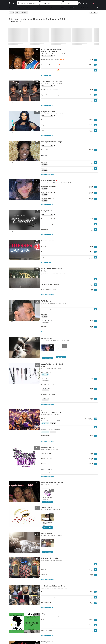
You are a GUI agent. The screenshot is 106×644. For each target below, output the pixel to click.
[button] (28, 3)
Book (96, 60)
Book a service (48, 358)
